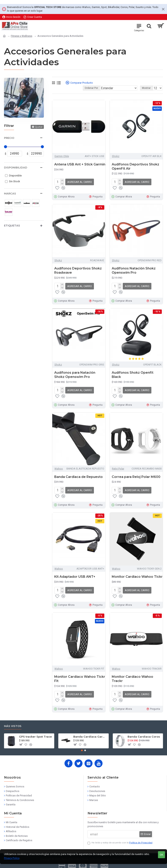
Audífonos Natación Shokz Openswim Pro (134, 270)
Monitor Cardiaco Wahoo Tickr (137, 577)
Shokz (116, 156)
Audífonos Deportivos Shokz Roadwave (78, 270)
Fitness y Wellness (22, 36)
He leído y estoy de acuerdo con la (120, 843)
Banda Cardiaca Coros (144, 737)
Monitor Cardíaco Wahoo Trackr (132, 679)
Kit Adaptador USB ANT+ (75, 577)
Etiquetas (12, 225)
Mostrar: (147, 88)
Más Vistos (13, 726)
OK (161, 855)
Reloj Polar (118, 469)
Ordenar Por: (92, 88)
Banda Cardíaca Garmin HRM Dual (90, 737)
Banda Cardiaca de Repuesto (78, 477)
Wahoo (59, 469)
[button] (82, 750)
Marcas (10, 193)
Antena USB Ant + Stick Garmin (80, 164)
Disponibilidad (16, 167)
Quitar (39, 127)
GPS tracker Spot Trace (35, 737)
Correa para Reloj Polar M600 (136, 477)
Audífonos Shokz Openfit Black (133, 375)
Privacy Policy (12, 858)
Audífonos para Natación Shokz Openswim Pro (75, 375)
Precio (9, 138)
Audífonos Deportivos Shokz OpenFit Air (135, 166)
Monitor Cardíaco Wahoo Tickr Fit (80, 679)
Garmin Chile (62, 156)
